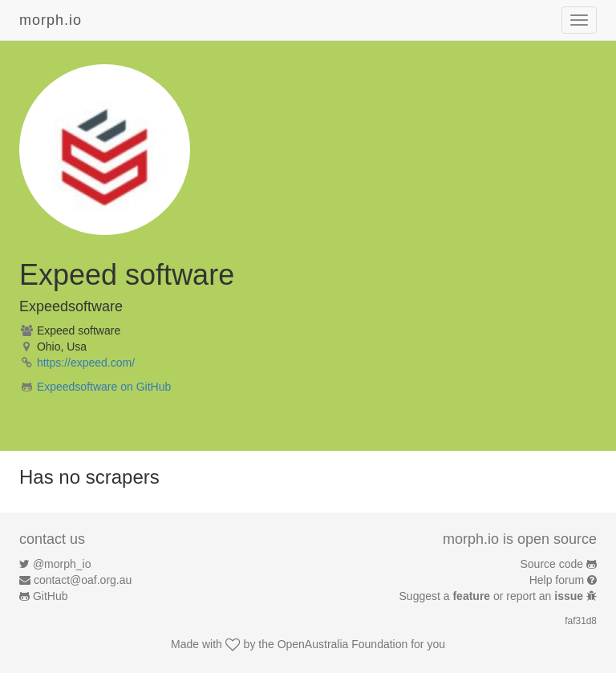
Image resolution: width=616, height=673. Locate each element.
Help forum (557, 580)
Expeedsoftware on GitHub (104, 387)
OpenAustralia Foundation (343, 644)
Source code (552, 564)
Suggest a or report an (493, 596)
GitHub (51, 596)
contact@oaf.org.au (83, 580)
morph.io (51, 20)
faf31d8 (581, 621)
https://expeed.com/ (86, 363)
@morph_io (62, 564)
